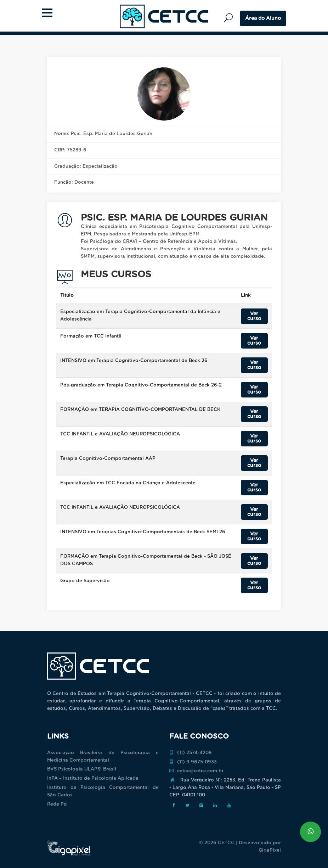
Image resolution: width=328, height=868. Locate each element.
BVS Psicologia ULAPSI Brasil (82, 769)
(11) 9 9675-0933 (193, 762)
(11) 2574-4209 (191, 753)
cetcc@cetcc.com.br (196, 771)
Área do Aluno (263, 18)
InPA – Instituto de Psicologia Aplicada (93, 778)
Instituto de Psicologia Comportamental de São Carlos (103, 791)
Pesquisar (230, 18)
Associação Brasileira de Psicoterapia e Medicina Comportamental (103, 757)
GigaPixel (270, 850)
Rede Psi (57, 804)
